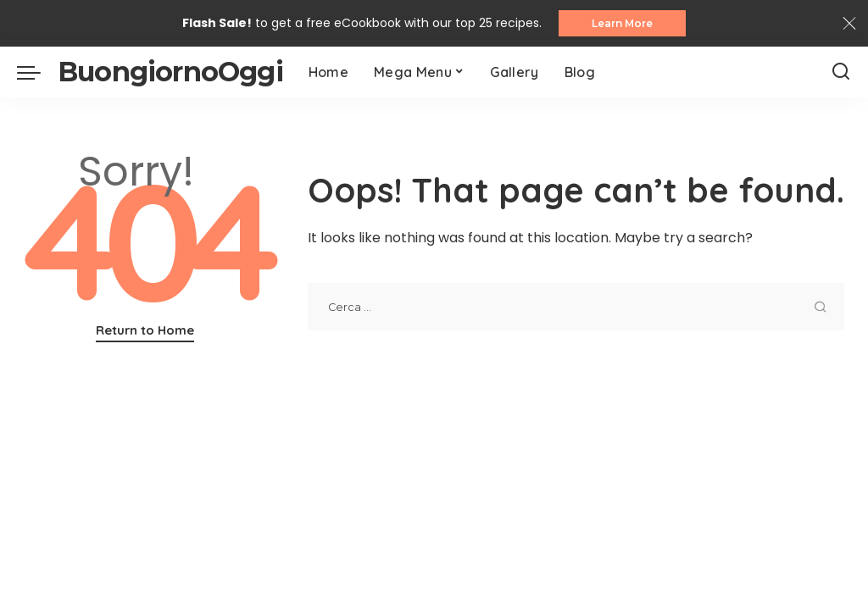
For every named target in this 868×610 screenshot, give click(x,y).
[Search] (841, 73)
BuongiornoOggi (170, 72)
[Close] (849, 24)
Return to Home (145, 331)
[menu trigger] (37, 73)
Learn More (622, 23)
